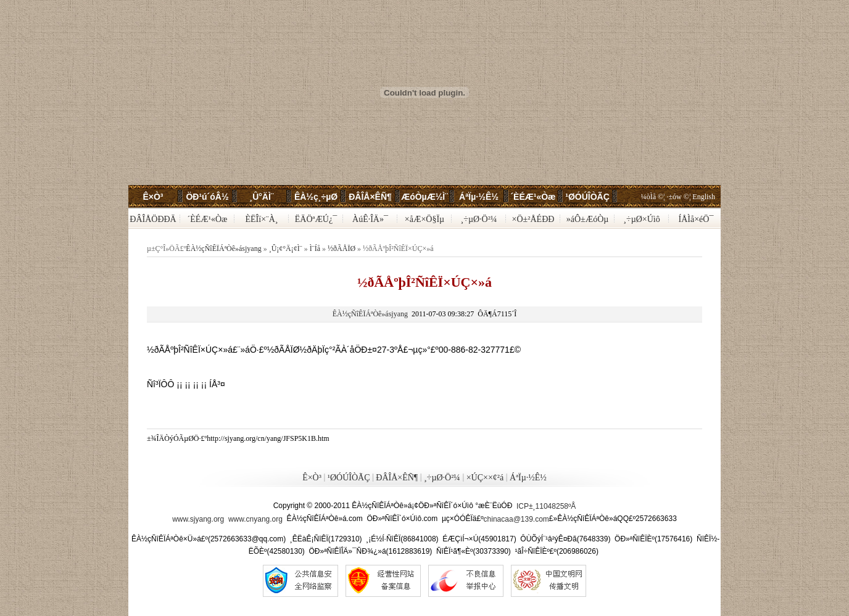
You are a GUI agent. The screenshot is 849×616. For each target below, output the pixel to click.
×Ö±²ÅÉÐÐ (533, 219)
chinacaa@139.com (516, 519)
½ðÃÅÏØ (342, 248)
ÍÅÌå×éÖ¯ (696, 219)
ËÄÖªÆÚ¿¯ (316, 219)
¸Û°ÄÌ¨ (261, 197)
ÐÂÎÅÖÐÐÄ (153, 219)
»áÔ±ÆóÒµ (588, 219)
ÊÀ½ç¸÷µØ (316, 197)
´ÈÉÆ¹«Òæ (533, 197)
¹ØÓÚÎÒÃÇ (587, 197)
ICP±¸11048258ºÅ (546, 506)
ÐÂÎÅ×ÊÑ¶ (370, 197)
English (704, 197)
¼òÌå (648, 197)
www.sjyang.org (198, 519)
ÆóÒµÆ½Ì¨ (424, 197)
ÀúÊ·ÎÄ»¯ (370, 219)
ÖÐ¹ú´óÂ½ (207, 197)
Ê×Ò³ (153, 197)
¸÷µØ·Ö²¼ (479, 219)
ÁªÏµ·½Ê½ (479, 197)
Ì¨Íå (315, 248)
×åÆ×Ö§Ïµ (424, 219)
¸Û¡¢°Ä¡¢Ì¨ (286, 248)
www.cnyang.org (255, 519)
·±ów (674, 197)
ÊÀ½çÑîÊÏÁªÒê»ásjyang (223, 248)
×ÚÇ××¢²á (485, 478)
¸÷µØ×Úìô (641, 219)
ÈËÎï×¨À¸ (262, 219)
